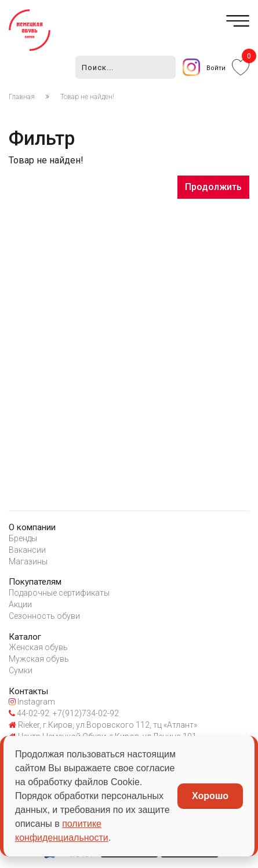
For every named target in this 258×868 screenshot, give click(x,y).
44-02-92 (29, 713)
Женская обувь (38, 647)
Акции (20, 604)
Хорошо (210, 796)
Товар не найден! (87, 97)
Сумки (21, 670)
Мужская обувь (39, 659)
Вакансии (27, 550)
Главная (22, 97)
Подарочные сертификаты (59, 593)
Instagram (32, 702)
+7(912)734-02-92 (85, 713)
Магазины (28, 561)
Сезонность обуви (44, 616)
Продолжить (213, 187)
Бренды (23, 538)
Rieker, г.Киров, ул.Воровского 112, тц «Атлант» (103, 725)
